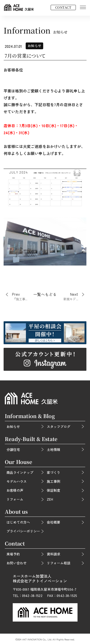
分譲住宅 (13, 449)
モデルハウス (17, 481)
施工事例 (54, 481)
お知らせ (13, 427)
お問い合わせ (17, 563)
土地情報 (54, 449)
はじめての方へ (18, 522)
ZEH (50, 499)
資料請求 (54, 554)
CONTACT (63, 7)
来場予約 (13, 554)
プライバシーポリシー (23, 531)
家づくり (54, 472)
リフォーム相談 (59, 563)
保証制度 (54, 490)
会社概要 (54, 522)
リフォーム (15, 499)
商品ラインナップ (20, 472)
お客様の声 (15, 490)
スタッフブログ (59, 427)
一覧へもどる (45, 295)
